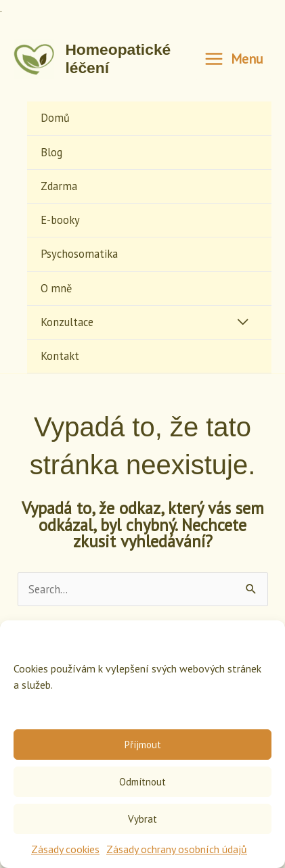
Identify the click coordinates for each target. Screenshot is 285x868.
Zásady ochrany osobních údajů (177, 849)
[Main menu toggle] (234, 60)
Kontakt (60, 356)
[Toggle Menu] (242, 323)
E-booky (60, 220)
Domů (55, 118)
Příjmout (143, 745)
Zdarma (59, 186)
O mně (56, 288)
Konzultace (67, 322)
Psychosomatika (79, 254)
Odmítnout (142, 782)
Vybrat (142, 819)
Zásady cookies (65, 849)
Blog (51, 152)
